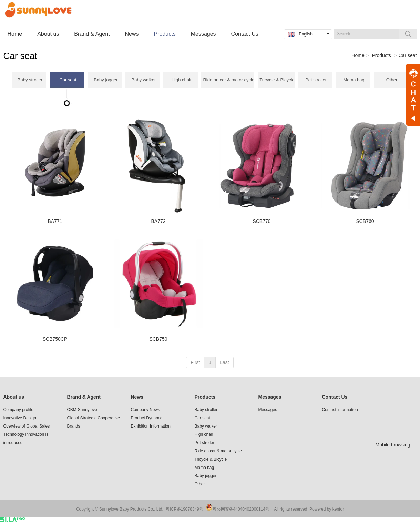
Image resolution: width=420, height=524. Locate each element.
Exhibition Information (151, 426)
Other (200, 484)
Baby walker (206, 426)
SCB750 (158, 339)
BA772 (158, 221)
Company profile (18, 410)
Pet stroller (204, 443)
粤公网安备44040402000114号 (241, 509)
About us (14, 397)
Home (358, 55)
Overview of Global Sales (27, 426)
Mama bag (204, 468)
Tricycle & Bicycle (211, 459)
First (195, 362)
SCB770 (262, 221)
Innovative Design (20, 418)
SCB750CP (55, 339)
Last (224, 362)
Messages (270, 397)
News (137, 397)
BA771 (55, 221)
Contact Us (335, 397)
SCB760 (365, 221)
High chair (204, 434)
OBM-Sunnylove (82, 410)
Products (382, 55)
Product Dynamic (147, 418)
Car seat (202, 418)
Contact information (340, 410)
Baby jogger (206, 476)
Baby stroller (206, 410)
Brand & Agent (84, 397)
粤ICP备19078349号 (185, 509)
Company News (146, 410)
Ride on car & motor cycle (218, 451)
